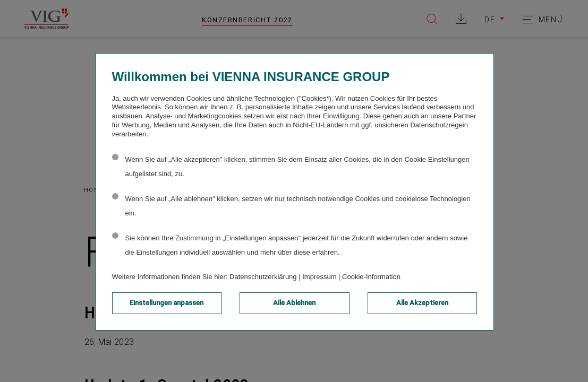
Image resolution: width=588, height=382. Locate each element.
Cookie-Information (371, 277)
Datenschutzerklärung (263, 277)
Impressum (319, 277)
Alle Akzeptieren (422, 303)
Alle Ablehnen (294, 303)
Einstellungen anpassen (167, 303)
